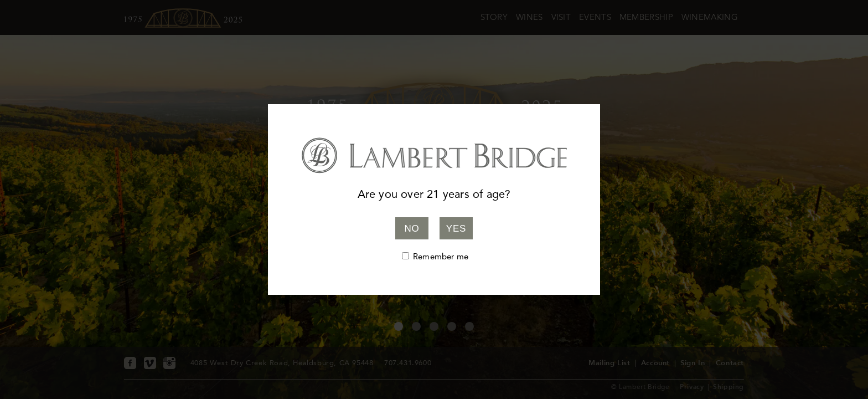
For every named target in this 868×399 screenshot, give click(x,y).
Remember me (441, 257)
